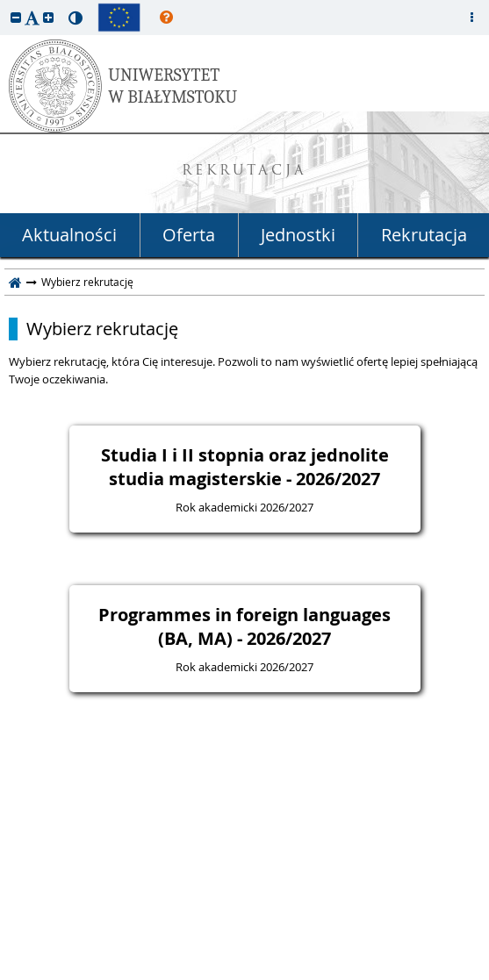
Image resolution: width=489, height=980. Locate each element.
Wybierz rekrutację (102, 329)
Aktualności (69, 235)
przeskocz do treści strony (4, 4)
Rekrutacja (424, 235)
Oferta (189, 235)
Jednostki (298, 235)
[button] (16, 17)
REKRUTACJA (244, 172)
